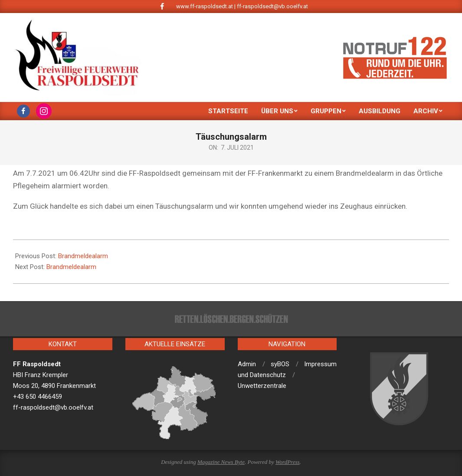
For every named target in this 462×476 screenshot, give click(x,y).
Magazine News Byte (221, 462)
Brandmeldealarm (83, 256)
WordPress (288, 462)
